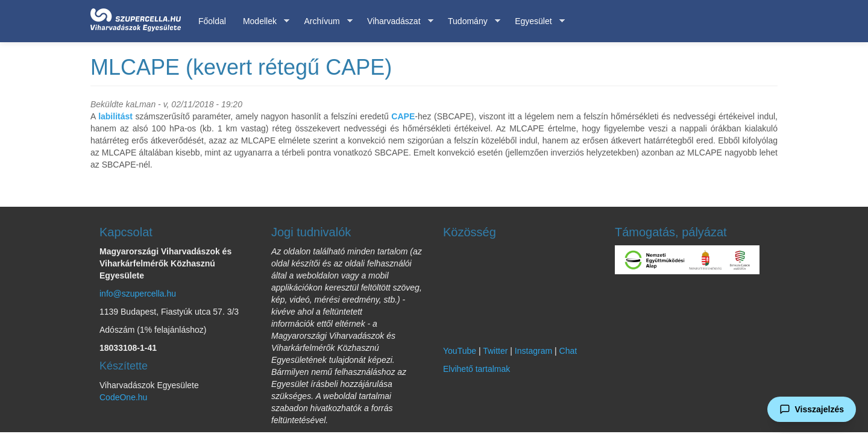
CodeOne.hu (123, 397)
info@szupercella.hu (138, 294)
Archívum (324, 21)
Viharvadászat (396, 21)
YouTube (460, 351)
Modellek (262, 21)
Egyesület (535, 21)
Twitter (495, 351)
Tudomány (470, 21)
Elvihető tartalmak (476, 369)
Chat (568, 351)
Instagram (533, 351)
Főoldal (212, 21)
